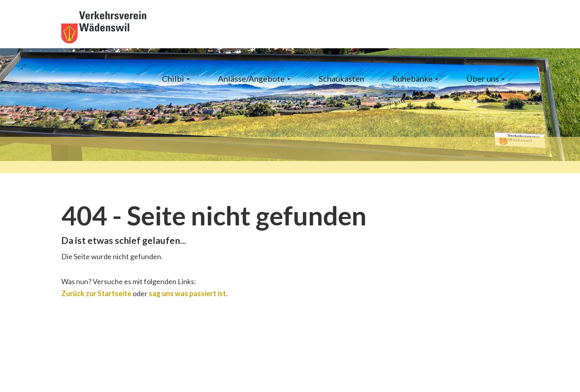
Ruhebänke (415, 78)
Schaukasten (341, 78)
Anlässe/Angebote (254, 78)
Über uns (486, 78)
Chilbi (176, 78)
